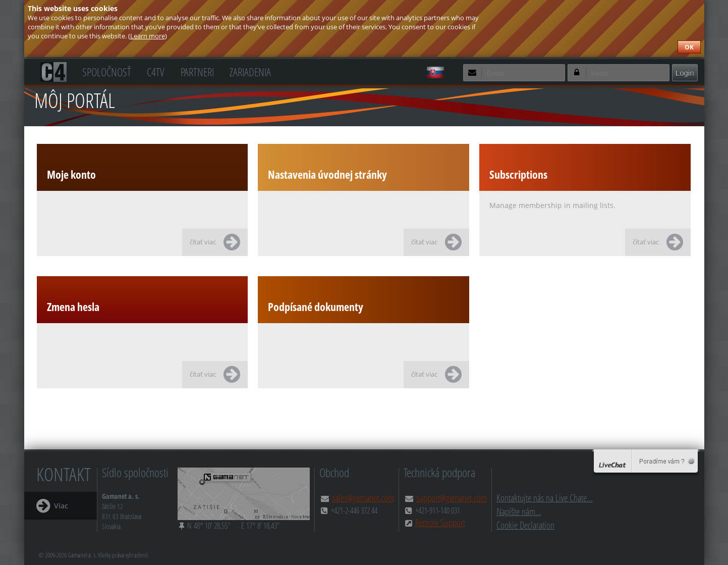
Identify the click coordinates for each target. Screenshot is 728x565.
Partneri (197, 71)
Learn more (148, 36)
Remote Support (440, 522)
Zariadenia (250, 71)
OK (689, 47)
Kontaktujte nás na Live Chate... (545, 498)
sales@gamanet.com (363, 498)
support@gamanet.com (452, 498)
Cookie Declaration (525, 525)
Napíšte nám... (519, 511)
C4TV (156, 71)
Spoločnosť (107, 71)
